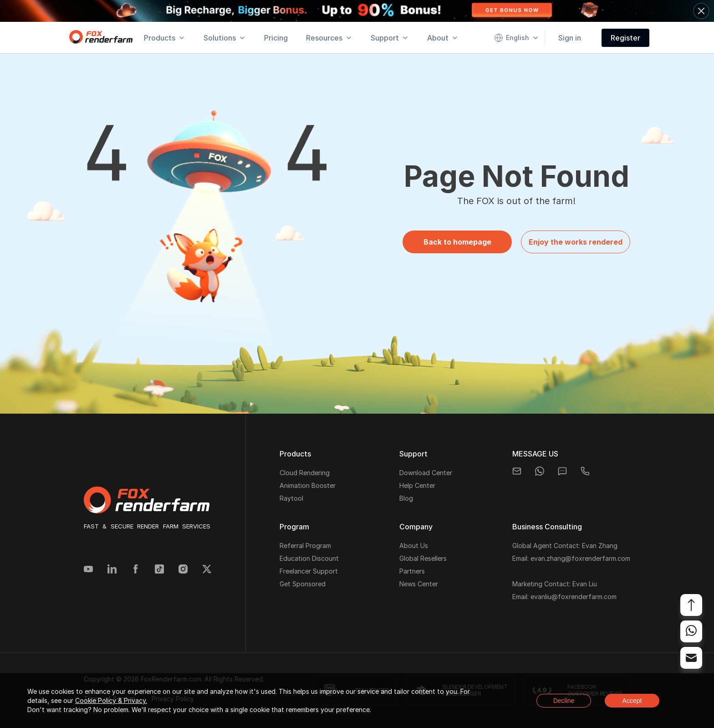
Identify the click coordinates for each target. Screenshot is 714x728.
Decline (564, 701)
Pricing (276, 38)
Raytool (291, 498)
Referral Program (305, 546)
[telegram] (585, 471)
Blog (406, 498)
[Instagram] (183, 570)
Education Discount (309, 558)
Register (625, 38)
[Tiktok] (159, 570)
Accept (632, 701)
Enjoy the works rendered (576, 242)
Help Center (417, 485)
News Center (419, 584)
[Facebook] (136, 570)
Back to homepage (457, 242)
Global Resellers (423, 558)
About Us (414, 546)
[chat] (562, 471)
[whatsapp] (540, 471)
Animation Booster (308, 485)
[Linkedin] (112, 570)
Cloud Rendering (305, 473)
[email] (517, 471)
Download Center (426, 473)
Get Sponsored (303, 584)
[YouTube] (88, 570)
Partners (412, 571)
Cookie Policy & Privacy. (111, 700)
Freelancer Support (309, 571)
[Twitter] (207, 570)
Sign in (570, 38)
